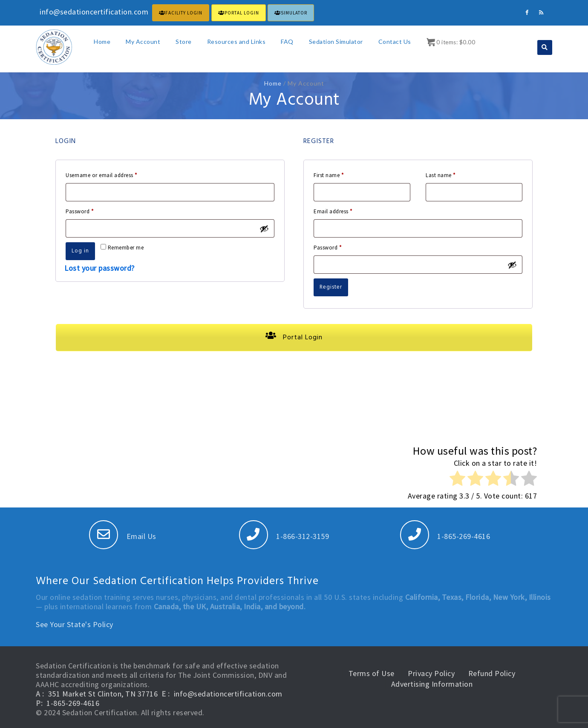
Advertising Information (432, 684)
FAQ (287, 42)
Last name (441, 175)
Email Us (123, 536)
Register (331, 287)
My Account (143, 42)
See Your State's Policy (75, 624)
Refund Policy (492, 673)
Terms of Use (372, 673)
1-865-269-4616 (445, 536)
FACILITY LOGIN (181, 13)
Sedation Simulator (336, 42)
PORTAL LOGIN (239, 13)
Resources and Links (236, 42)
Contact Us (395, 42)
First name (329, 175)
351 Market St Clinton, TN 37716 (103, 694)
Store (184, 42)
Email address (344, 211)
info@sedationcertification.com (228, 694)
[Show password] (264, 229)
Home (102, 42)
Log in (80, 251)
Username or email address (112, 174)
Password (90, 211)
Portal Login (294, 338)
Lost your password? (99, 268)
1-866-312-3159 (284, 536)
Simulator (291, 13)
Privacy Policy (431, 673)
